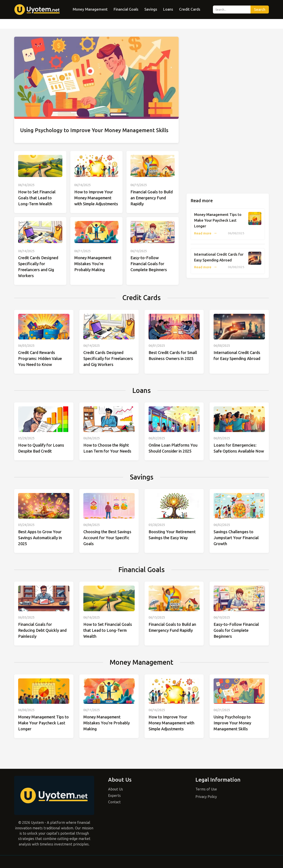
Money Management (90, 9)
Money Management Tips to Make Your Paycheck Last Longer (218, 220)
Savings (151, 9)
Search (260, 10)
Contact (114, 802)
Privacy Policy (206, 797)
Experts (114, 796)
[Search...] (232, 9)
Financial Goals (126, 9)
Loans (168, 9)
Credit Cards (190, 9)
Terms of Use (206, 789)
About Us (116, 789)
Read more (206, 233)
